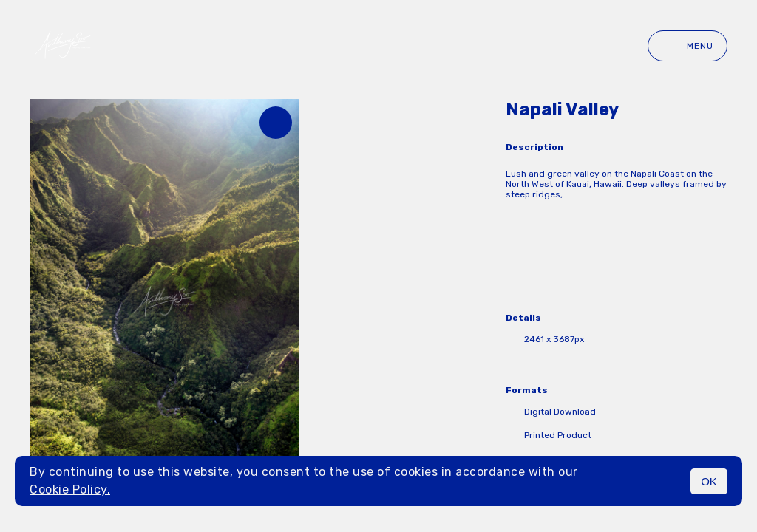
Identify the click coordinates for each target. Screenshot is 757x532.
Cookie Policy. (70, 490)
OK (709, 481)
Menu (688, 46)
